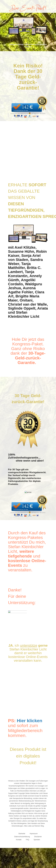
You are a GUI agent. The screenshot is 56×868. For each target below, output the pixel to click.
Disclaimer (38, 837)
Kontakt (19, 840)
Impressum (34, 834)
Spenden (37, 840)
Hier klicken (30, 721)
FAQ (28, 840)
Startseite (22, 834)
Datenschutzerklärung (22, 837)
